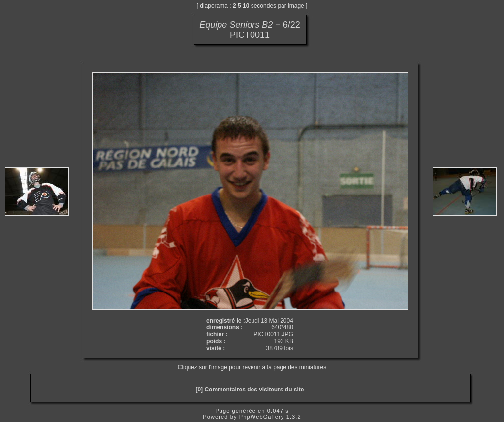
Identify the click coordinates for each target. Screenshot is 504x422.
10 (246, 6)
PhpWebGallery (262, 417)
